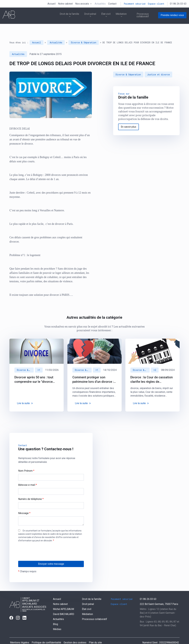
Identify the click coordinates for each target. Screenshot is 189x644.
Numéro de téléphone (31, 492)
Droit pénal (87, 16)
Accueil (51, 4)
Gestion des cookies (75, 635)
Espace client (156, 4)
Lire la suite (23, 396)
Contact (112, 4)
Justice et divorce (158, 67)
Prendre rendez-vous (172, 16)
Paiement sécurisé (135, 4)
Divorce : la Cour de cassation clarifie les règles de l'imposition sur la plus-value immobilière (152, 372)
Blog (55, 617)
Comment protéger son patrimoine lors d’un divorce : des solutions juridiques (93, 372)
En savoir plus (129, 119)
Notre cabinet (65, 4)
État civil (103, 16)
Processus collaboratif (142, 16)
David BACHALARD (64, 607)
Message (24, 506)
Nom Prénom (26, 463)
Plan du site (95, 635)
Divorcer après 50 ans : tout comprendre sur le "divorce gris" (34, 372)
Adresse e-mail (28, 478)
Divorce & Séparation (84, 35)
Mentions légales (20, 635)
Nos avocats (82, 4)
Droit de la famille (66, 16)
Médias (57, 622)
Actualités (100, 4)
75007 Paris (159, 597)
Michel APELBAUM (63, 602)
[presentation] (42, 550)
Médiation (119, 16)
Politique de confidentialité (46, 635)
